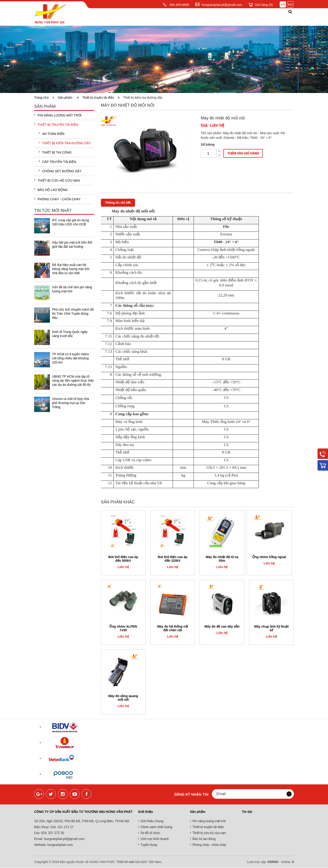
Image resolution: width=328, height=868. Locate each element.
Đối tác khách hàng (238, 17)
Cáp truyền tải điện (57, 162)
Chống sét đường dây (60, 171)
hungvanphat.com (60, 845)
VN (283, 5)
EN (290, 5)
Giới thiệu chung (152, 821)
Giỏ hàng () (264, 5)
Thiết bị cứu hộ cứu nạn (57, 180)
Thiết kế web (126, 862)
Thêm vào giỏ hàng (243, 153)
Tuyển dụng (149, 845)
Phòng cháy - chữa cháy (57, 199)
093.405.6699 (179, 5)
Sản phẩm (153, 17)
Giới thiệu (125, 17)
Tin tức (201, 17)
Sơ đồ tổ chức (150, 833)
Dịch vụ (178, 17)
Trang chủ (96, 17)
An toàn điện (52, 134)
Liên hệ (274, 17)
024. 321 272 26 (52, 833)
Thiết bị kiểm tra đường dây (65, 143)
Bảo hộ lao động (51, 190)
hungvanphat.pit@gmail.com (222, 5)
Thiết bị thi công (55, 152)
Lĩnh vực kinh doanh (155, 839)
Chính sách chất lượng (156, 827)
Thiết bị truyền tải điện (101, 98)
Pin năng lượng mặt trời (58, 115)
